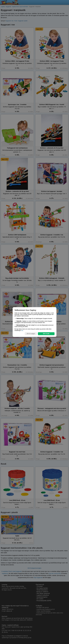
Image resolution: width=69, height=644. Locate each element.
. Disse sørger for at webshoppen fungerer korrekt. (34, 318)
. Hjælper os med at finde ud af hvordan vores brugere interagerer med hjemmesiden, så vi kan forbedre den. (33, 322)
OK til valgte (31, 334)
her (22, 330)
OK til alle (46, 334)
